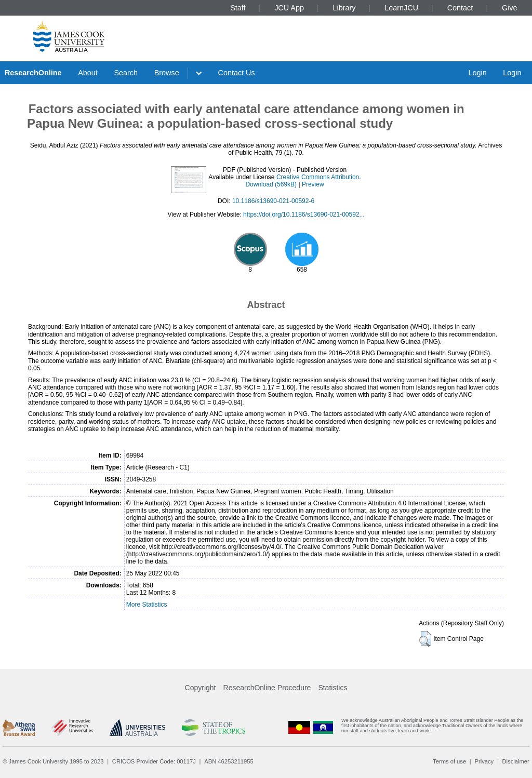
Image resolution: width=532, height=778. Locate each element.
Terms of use (449, 761)
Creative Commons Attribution (318, 177)
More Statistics (147, 605)
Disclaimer (516, 761)
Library (344, 8)
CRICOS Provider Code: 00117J (154, 761)
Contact (460, 8)
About (88, 73)
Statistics (332, 688)
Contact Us (237, 73)
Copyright (201, 688)
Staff (238, 8)
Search (126, 73)
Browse (167, 73)
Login (477, 73)
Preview (313, 184)
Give (510, 8)
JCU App (289, 8)
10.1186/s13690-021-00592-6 (273, 201)
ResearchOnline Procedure (267, 688)
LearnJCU (401, 8)
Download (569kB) (271, 184)
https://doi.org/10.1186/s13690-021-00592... (304, 214)
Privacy (484, 761)
